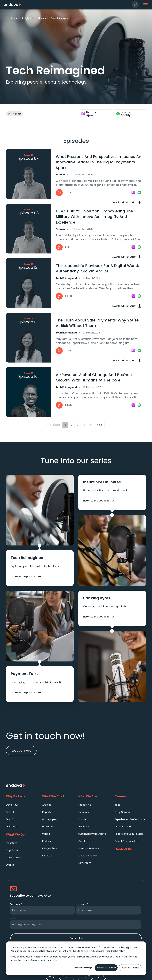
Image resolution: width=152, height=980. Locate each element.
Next (99, 425)
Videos (46, 834)
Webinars (48, 827)
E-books (47, 856)
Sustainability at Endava (92, 834)
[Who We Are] (94, 796)
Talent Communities (126, 841)
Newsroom (85, 863)
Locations (84, 812)
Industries (12, 843)
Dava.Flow (12, 805)
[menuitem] (22, 805)
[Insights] (28, 18)
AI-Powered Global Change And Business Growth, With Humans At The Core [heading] (95, 378)
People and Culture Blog (129, 834)
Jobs (117, 805)
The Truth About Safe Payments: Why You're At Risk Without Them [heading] (97, 323)
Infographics (50, 848)
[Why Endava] (22, 796)
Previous (55, 425)
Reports (47, 812)
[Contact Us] (130, 849)
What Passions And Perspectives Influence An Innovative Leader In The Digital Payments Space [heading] (99, 162)
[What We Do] (22, 835)
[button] (135, 5)
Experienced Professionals (130, 819)
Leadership (85, 805)
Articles (47, 805)
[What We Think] (58, 796)
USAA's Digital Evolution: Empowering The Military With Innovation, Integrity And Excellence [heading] (94, 217)
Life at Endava (123, 827)
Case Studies (13, 858)
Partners (83, 819)
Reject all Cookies (130, 968)
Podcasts (48, 841)
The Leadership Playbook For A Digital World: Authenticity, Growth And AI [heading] (97, 269)
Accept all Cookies (106, 968)
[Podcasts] (42, 18)
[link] (133, 193)
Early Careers (123, 812)
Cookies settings (82, 968)
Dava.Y (10, 819)
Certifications (86, 841)
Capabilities (13, 850)
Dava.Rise (12, 827)
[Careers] (130, 796)
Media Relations (88, 856)
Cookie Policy (118, 951)
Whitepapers (50, 819)
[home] (16, 18)
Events (10, 865)
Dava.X (10, 812)
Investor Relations (89, 848)
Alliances (84, 827)
